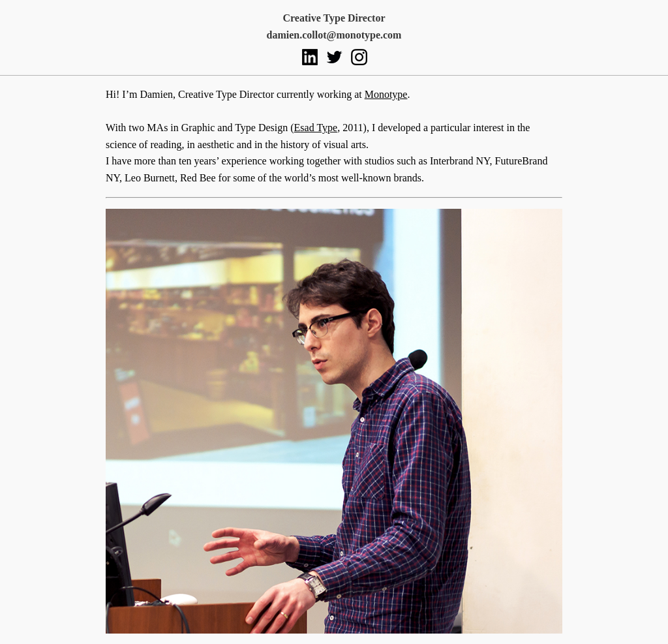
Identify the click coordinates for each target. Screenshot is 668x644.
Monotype (386, 94)
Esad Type (316, 128)
